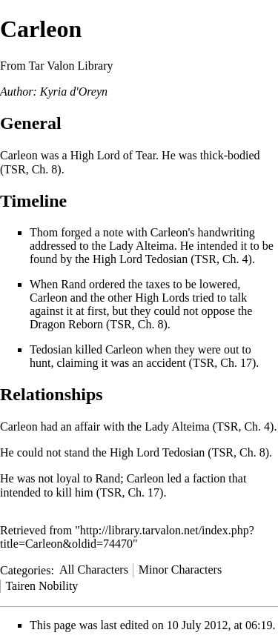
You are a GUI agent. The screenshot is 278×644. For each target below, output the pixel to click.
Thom (44, 232)
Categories (25, 570)
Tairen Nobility (42, 586)
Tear (146, 155)
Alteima (155, 246)
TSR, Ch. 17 (222, 363)
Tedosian (167, 259)
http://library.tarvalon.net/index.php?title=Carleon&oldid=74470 (127, 537)
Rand (73, 284)
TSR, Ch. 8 (30, 169)
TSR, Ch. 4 (222, 259)
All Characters (94, 570)
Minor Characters (180, 570)
